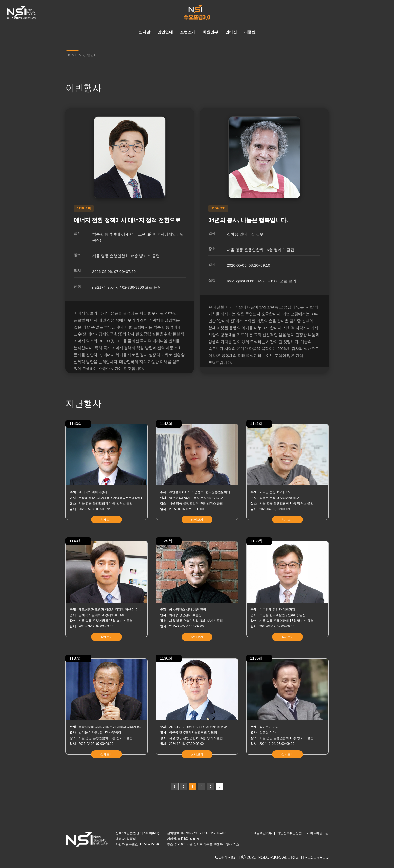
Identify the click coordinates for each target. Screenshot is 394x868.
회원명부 (210, 32)
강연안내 (165, 32)
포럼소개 (188, 32)
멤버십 (231, 32)
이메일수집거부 (261, 833)
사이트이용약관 (318, 833)
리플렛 (250, 32)
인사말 (144, 32)
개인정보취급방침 (289, 833)
